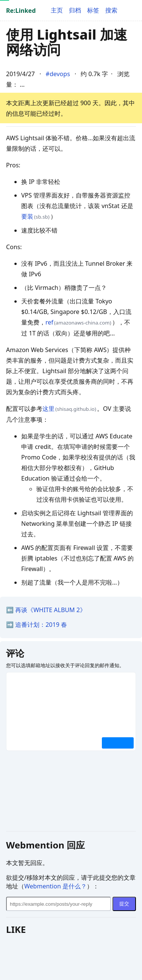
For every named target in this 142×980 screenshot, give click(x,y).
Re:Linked (21, 11)
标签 (93, 10)
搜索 (111, 10)
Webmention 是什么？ (55, 886)
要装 (27, 216)
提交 (124, 904)
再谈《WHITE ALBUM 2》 (51, 610)
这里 (48, 409)
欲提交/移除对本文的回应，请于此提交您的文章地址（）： (71, 882)
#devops (58, 74)
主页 (57, 10)
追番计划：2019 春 (41, 625)
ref (49, 322)
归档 (75, 10)
